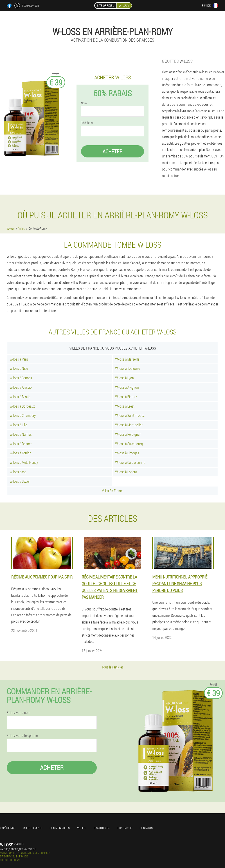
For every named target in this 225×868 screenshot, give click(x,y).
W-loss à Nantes (21, 434)
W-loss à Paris (19, 359)
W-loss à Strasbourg (129, 444)
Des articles (101, 828)
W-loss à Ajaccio (21, 387)
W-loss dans (18, 472)
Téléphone (87, 123)
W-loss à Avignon (127, 387)
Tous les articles (113, 667)
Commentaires (60, 828)
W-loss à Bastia (20, 397)
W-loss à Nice (19, 368)
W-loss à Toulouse (128, 368)
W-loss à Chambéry (23, 415)
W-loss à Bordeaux (22, 406)
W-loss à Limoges (127, 453)
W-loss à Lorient (126, 472)
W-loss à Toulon (20, 453)
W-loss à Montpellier (129, 425)
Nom (84, 103)
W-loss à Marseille (127, 359)
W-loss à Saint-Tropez (130, 415)
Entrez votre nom (19, 713)
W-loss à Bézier (20, 481)
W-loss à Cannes (21, 378)
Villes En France (113, 491)
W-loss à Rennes (21, 444)
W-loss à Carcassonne (130, 462)
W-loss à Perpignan (128, 434)
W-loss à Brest (125, 406)
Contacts (146, 828)
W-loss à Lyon (125, 378)
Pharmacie (125, 828)
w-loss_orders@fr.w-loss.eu (18, 849)
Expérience (8, 828)
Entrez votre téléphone (22, 736)
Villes (81, 828)
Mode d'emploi (33, 828)
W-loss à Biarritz (126, 397)
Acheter (112, 151)
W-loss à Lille (18, 425)
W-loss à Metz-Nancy (24, 462)
